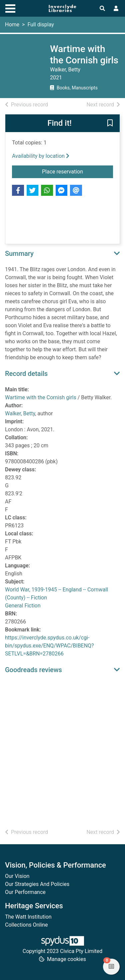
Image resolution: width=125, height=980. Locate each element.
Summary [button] (19, 254)
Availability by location (41, 156)
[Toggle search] (102, 9)
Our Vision (17, 876)
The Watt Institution (28, 917)
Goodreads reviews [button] (33, 670)
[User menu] (116, 9)
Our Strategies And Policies (37, 884)
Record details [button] (26, 374)
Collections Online (26, 925)
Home (12, 25)
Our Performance (25, 892)
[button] (110, 124)
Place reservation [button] (77, 171)
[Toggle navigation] (10, 8)
